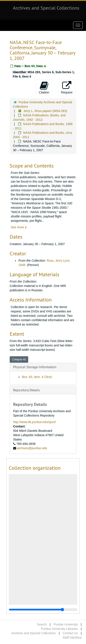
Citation (44, 88)
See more (19, 227)
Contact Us (70, 633)
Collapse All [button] (19, 359)
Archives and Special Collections (46, 8)
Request (67, 88)
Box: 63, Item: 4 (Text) (37, 377)
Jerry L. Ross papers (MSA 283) (45, 111)
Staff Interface (72, 637)
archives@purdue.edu (32, 448)
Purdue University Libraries (59, 629)
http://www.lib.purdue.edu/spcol (34, 422)
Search (42, 624)
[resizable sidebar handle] (43, 610)
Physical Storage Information (35, 367)
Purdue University (66, 624)
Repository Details (26, 390)
